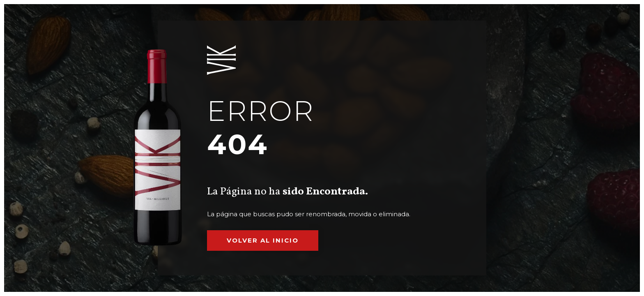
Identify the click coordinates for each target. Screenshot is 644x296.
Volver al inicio (263, 240)
